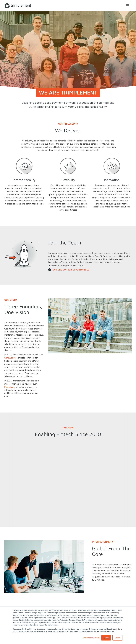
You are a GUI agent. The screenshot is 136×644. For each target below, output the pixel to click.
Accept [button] (106, 638)
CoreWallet (10, 358)
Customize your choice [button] (91, 638)
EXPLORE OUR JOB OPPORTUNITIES (71, 270)
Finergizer (9, 387)
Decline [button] (117, 638)
